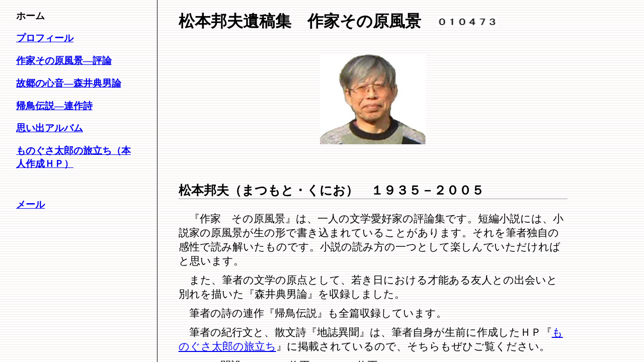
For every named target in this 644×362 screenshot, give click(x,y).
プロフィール (45, 38)
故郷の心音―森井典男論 (69, 83)
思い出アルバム (50, 128)
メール (30, 204)
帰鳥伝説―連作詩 (54, 106)
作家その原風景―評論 (64, 61)
